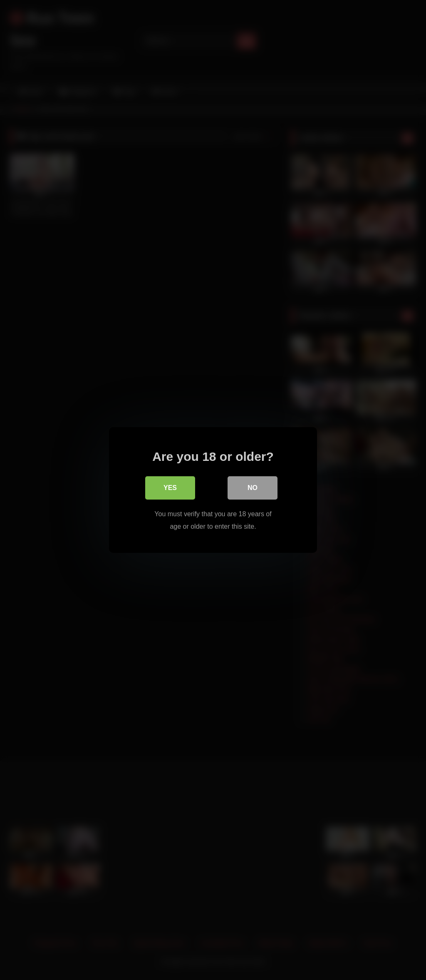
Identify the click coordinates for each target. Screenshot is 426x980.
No (253, 488)
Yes (170, 488)
